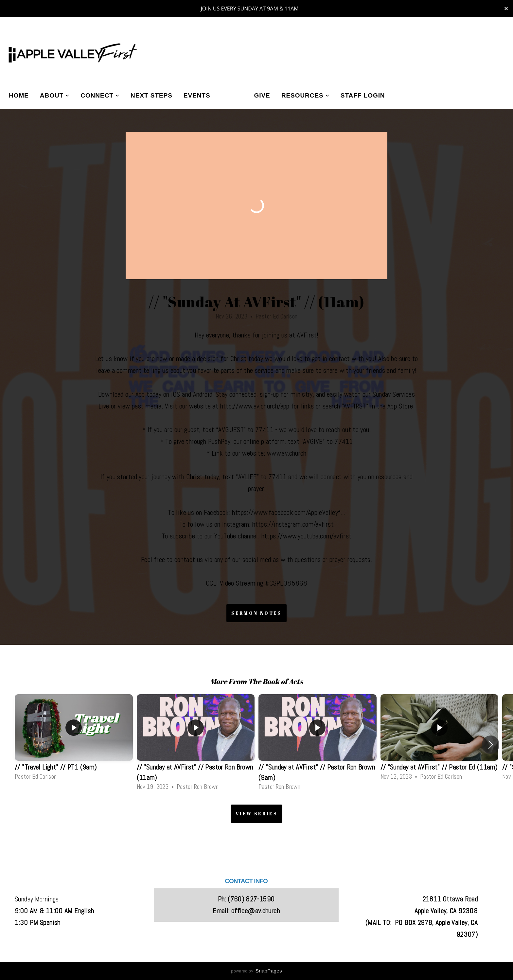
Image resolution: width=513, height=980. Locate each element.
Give (262, 95)
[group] (74, 739)
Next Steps (151, 95)
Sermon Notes (256, 613)
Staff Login (363, 95)
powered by (256, 971)
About (55, 95)
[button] (491, 745)
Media (232, 95)
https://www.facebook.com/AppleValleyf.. (288, 513)
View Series (256, 814)
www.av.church (287, 453)
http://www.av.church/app (255, 406)
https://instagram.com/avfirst (293, 524)
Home (19, 95)
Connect (100, 95)
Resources (305, 95)
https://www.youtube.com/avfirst (307, 536)
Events (197, 95)
